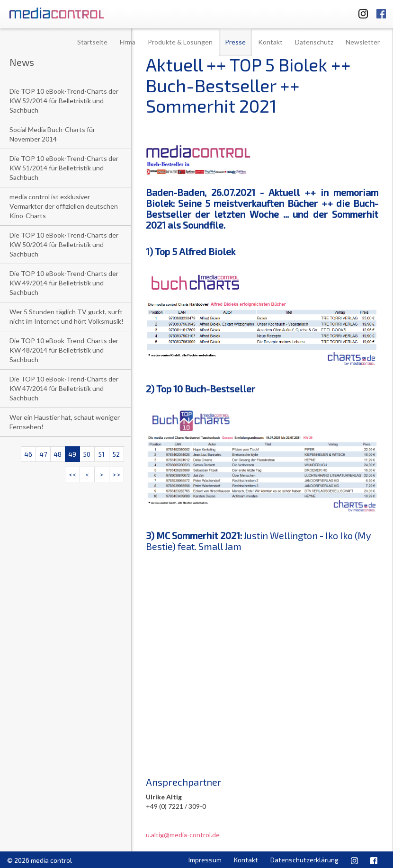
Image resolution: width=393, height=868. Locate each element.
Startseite (92, 42)
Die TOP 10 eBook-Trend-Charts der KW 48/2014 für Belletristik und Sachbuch (64, 350)
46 (28, 454)
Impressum (205, 860)
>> (116, 474)
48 (58, 454)
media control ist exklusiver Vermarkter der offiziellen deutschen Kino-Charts (64, 206)
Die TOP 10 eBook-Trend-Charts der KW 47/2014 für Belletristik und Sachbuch (64, 388)
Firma (128, 42)
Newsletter (363, 42)
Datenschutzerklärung (304, 860)
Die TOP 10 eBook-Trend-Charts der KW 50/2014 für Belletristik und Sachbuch (64, 244)
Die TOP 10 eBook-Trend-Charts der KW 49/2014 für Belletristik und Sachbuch (64, 283)
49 (72, 454)
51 (102, 454)
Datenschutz (314, 42)
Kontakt (270, 42)
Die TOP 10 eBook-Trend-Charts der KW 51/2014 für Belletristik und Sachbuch (64, 168)
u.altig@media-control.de (183, 835)
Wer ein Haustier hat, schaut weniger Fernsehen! (65, 422)
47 (43, 454)
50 (87, 454)
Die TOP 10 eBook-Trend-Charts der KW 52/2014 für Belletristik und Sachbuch (64, 101)
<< (72, 474)
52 (116, 454)
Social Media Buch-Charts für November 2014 (52, 134)
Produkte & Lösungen (180, 42)
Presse (235, 42)
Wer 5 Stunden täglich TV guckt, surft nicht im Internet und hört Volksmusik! (67, 316)
